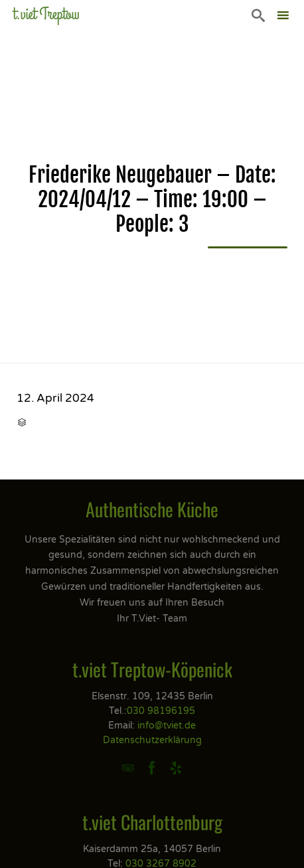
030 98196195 (161, 711)
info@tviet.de (167, 726)
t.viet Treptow (46, 14)
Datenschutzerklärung (152, 740)
